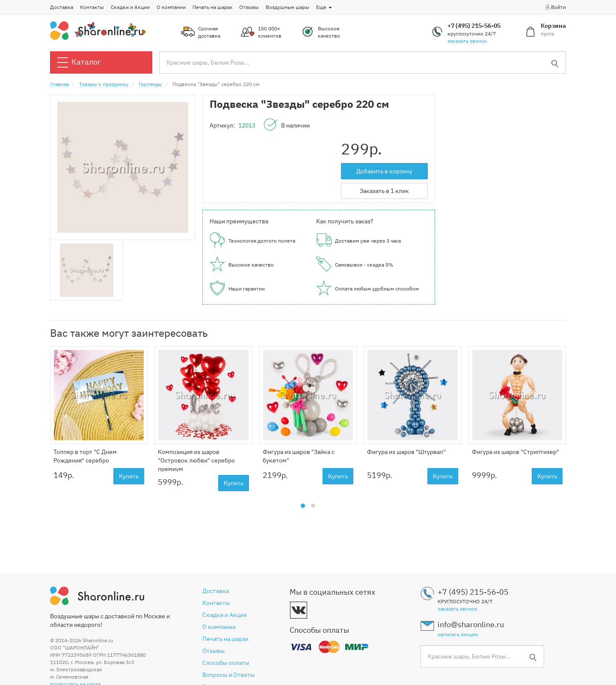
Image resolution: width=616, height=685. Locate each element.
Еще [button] (324, 7)
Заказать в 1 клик (384, 191)
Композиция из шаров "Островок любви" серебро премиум (196, 460)
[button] (303, 506)
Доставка (62, 7)
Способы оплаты (226, 663)
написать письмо (458, 634)
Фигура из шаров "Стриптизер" (515, 452)
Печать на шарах (212, 7)
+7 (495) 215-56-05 (474, 26)
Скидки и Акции (130, 7)
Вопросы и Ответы (228, 675)
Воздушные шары (287, 7)
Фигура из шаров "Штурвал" (406, 452)
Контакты (92, 7)
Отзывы (249, 7)
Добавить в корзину (384, 171)
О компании (171, 7)
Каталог (79, 62)
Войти (555, 7)
